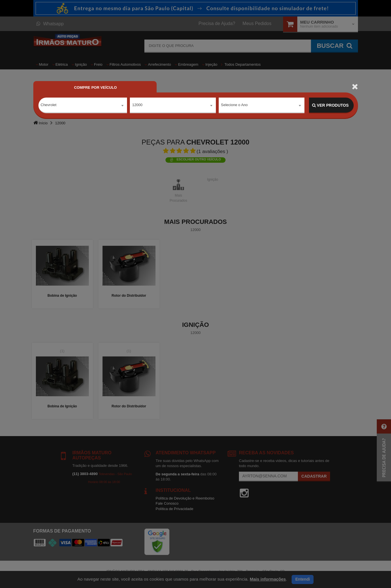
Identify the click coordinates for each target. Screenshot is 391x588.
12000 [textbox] (137, 105)
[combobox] (83, 106)
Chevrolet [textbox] (49, 105)
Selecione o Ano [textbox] (234, 105)
